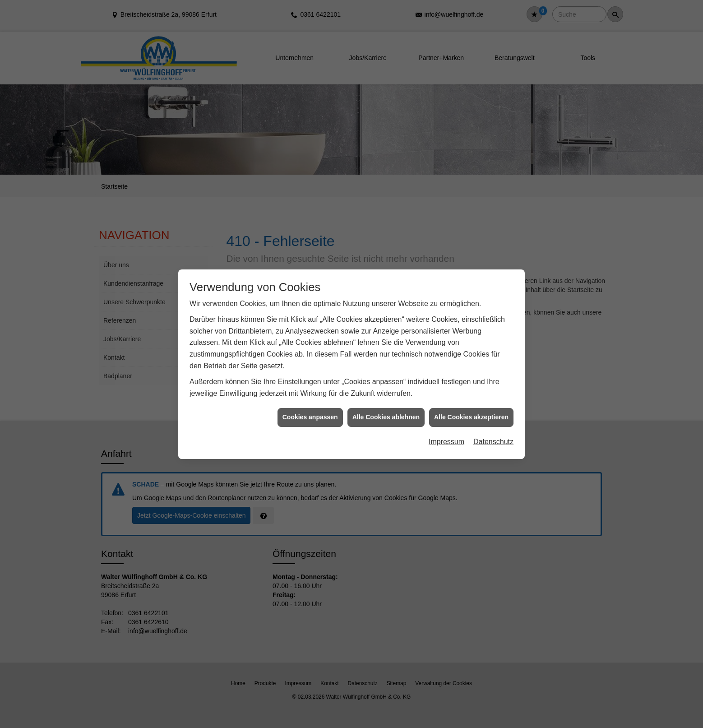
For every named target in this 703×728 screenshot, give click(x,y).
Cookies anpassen (310, 406)
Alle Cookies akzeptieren (471, 406)
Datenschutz (493, 430)
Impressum (446, 430)
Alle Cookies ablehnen (386, 406)
